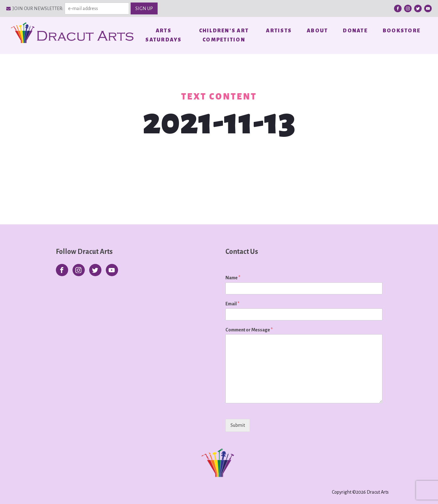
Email (232, 304)
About (317, 31)
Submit (238, 425)
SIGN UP (144, 8)
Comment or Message (249, 330)
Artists (279, 31)
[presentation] (266, 433)
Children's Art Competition (224, 35)
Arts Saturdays (163, 35)
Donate (355, 31)
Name (233, 278)
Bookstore (402, 31)
